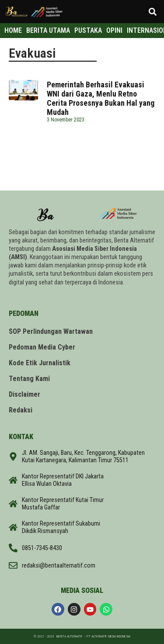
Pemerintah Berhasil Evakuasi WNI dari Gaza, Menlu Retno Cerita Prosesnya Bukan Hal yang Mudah (101, 98)
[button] (152, 12)
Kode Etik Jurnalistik (40, 363)
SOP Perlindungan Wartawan (51, 331)
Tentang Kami (29, 379)
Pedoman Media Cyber (42, 347)
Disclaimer (24, 394)
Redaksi (21, 410)
